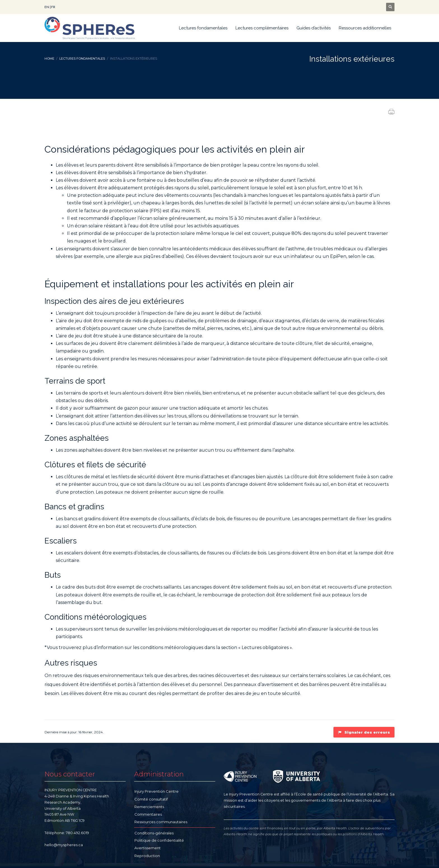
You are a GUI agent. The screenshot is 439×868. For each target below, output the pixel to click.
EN (47, 7)
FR (53, 7)
